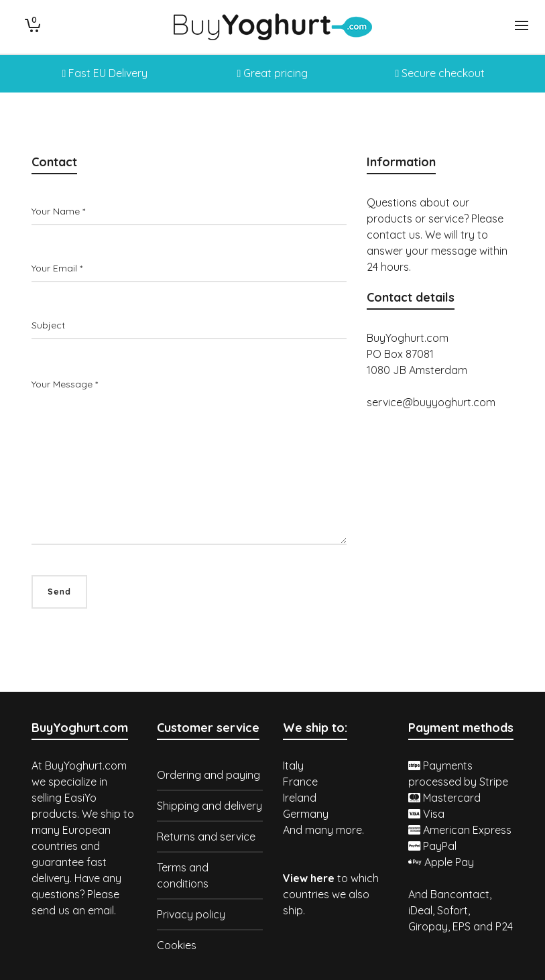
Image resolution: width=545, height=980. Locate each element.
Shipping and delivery (209, 806)
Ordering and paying (208, 775)
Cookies (177, 945)
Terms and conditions (183, 875)
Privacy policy (191, 914)
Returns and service (206, 837)
